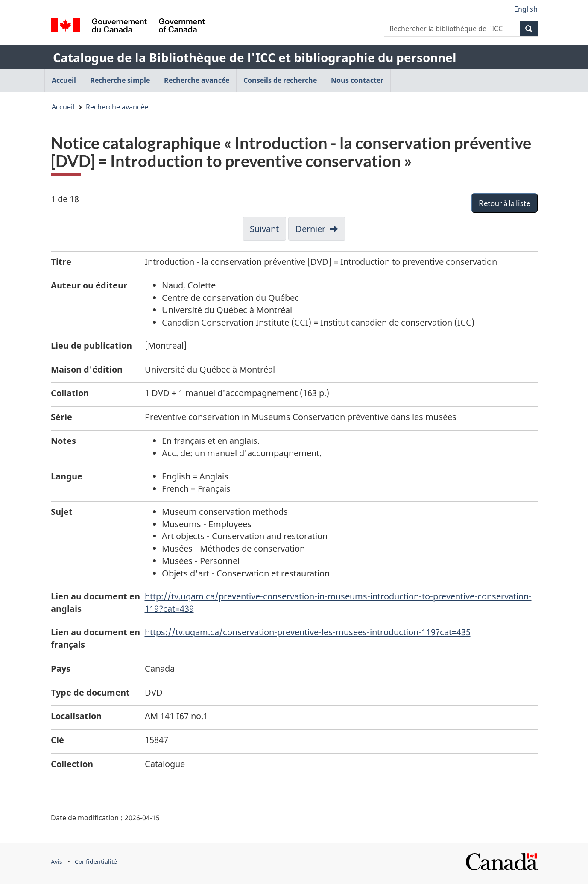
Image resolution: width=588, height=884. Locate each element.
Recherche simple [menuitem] (120, 80)
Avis (57, 862)
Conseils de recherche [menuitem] (280, 80)
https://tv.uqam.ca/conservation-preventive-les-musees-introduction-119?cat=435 (308, 632)
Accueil (63, 107)
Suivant (264, 229)
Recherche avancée (117, 107)
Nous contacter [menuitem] (357, 80)
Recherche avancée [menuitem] (197, 80)
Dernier (310, 229)
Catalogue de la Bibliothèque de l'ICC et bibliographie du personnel (255, 57)
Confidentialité (96, 862)
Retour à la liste (505, 203)
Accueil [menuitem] (64, 80)
